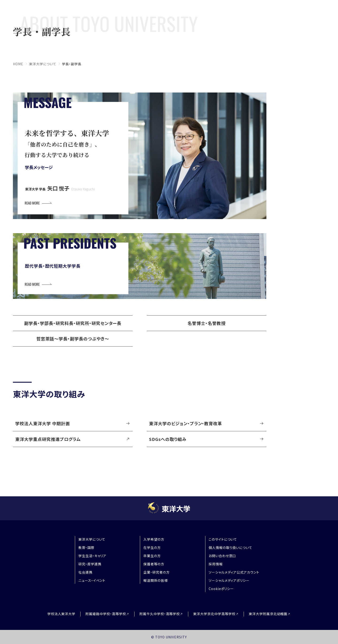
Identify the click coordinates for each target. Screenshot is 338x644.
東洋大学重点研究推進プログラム (48, 439)
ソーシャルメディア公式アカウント (234, 572)
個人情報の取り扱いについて (230, 548)
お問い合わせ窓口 (222, 556)
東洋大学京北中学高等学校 (214, 614)
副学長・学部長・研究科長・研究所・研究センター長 (73, 323)
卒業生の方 (152, 556)
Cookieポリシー (221, 589)
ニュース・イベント (92, 580)
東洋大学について (43, 64)
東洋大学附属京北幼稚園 (268, 614)
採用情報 (216, 564)
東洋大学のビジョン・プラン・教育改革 (186, 423)
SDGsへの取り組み (168, 439)
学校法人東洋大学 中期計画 (42, 423)
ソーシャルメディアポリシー (229, 580)
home (18, 64)
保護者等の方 (154, 564)
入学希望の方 (154, 539)
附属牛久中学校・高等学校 (160, 614)
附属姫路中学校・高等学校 (106, 614)
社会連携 (85, 572)
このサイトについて (223, 539)
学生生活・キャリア (92, 556)
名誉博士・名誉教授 (207, 323)
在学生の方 (152, 548)
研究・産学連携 (90, 564)
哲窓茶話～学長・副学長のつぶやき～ (73, 339)
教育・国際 (86, 548)
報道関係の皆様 (156, 580)
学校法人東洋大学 (61, 614)
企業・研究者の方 (157, 572)
